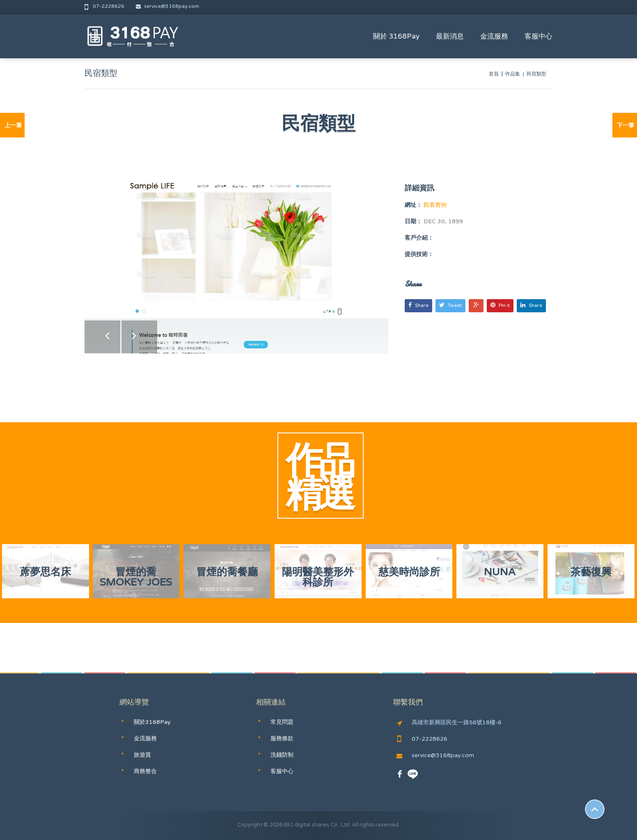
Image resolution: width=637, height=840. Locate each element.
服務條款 (282, 738)
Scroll (595, 809)
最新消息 (450, 36)
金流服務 (494, 36)
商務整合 (145, 771)
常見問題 (282, 722)
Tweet (450, 305)
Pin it (500, 305)
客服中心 (538, 36)
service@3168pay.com (167, 6)
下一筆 (626, 125)
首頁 (494, 74)
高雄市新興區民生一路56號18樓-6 (449, 723)
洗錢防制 (282, 755)
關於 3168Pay (396, 36)
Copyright (250, 825)
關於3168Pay (152, 722)
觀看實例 (434, 205)
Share (418, 305)
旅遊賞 (142, 755)
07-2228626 (105, 6)
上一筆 (13, 125)
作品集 (513, 74)
